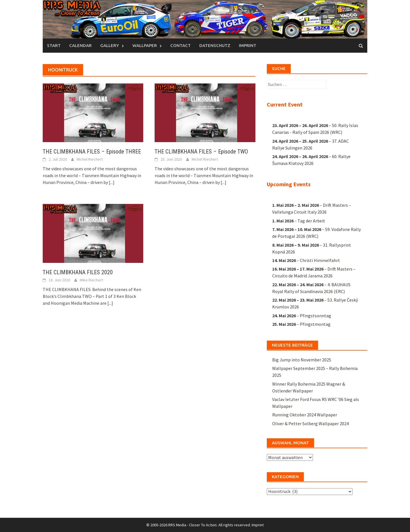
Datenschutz (215, 45)
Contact (181, 45)
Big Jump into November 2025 (302, 360)
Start (54, 45)
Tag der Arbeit (311, 220)
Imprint (248, 45)
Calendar (80, 45)
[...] (112, 182)
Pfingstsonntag (315, 315)
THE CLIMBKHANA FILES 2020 (78, 272)
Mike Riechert (91, 280)
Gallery (110, 45)
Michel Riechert (90, 159)
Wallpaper (145, 45)
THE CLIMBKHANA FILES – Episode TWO (201, 152)
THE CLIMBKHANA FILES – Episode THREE (92, 152)
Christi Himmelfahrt (320, 260)
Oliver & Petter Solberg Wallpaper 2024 (310, 423)
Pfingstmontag (315, 324)
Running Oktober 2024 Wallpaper (305, 415)
